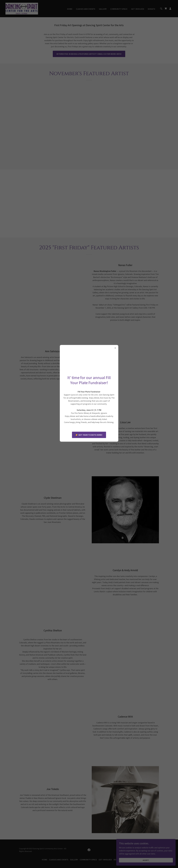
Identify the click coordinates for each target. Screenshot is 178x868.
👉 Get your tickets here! (89, 435)
